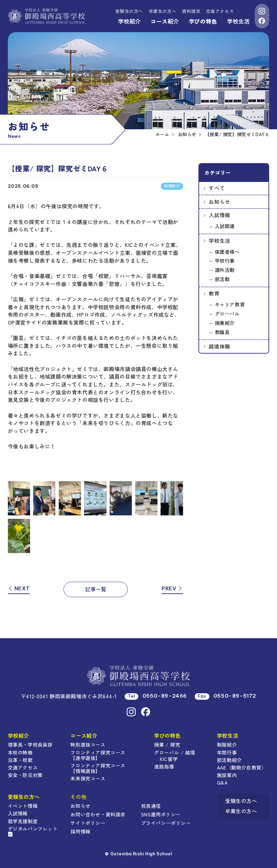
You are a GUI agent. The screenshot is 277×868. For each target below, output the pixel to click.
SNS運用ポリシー (161, 814)
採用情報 (80, 831)
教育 (214, 293)
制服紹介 (227, 745)
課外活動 (225, 270)
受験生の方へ (129, 11)
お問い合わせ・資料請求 (98, 814)
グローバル (227, 314)
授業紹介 (225, 323)
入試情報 (219, 215)
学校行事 (225, 261)
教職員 (222, 332)
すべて (217, 188)
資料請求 (191, 11)
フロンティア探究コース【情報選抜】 (98, 768)
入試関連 (225, 226)
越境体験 (219, 346)
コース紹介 (165, 21)
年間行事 (227, 752)
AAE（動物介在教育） (242, 767)
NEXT (19, 588)
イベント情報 (23, 806)
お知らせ (219, 202)
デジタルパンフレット (33, 831)
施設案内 (227, 775)
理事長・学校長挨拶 (30, 745)
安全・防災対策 (25, 775)
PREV (172, 588)
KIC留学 (169, 759)
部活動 (222, 279)
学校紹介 (129, 21)
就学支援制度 (23, 821)
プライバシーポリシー (166, 823)
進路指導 (164, 766)
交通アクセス (220, 11)
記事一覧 (96, 589)
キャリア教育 (230, 304)
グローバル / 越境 (175, 752)
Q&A (222, 782)
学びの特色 (203, 21)
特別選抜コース (88, 745)
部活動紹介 (229, 760)
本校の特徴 (20, 752)
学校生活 (238, 21)
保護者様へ (227, 252)
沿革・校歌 (20, 760)
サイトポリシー (88, 823)
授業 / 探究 (167, 745)
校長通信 (151, 806)
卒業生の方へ (163, 11)
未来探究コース (88, 778)
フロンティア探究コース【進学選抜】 (98, 755)
